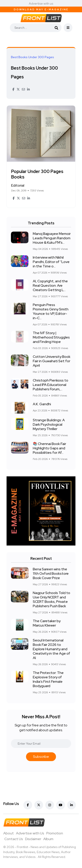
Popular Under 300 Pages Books (37, 174)
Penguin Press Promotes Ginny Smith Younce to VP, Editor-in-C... (51, 311)
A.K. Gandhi (42, 404)
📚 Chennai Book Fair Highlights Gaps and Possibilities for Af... (49, 448)
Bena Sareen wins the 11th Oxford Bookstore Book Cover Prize (51, 574)
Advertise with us (41, 4)
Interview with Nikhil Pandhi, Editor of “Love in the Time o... (51, 262)
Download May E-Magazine (41, 9)
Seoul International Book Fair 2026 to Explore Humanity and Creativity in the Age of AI (51, 649)
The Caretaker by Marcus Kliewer (47, 623)
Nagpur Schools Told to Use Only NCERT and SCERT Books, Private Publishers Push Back (51, 599)
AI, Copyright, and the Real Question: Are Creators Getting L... (50, 285)
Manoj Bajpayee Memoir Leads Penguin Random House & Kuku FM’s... (52, 238)
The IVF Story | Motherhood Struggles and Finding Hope (51, 337)
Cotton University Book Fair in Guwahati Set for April (52, 361)
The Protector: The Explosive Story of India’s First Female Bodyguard (48, 679)
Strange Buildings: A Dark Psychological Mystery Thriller (49, 424)
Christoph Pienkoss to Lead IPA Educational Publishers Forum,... (51, 385)
